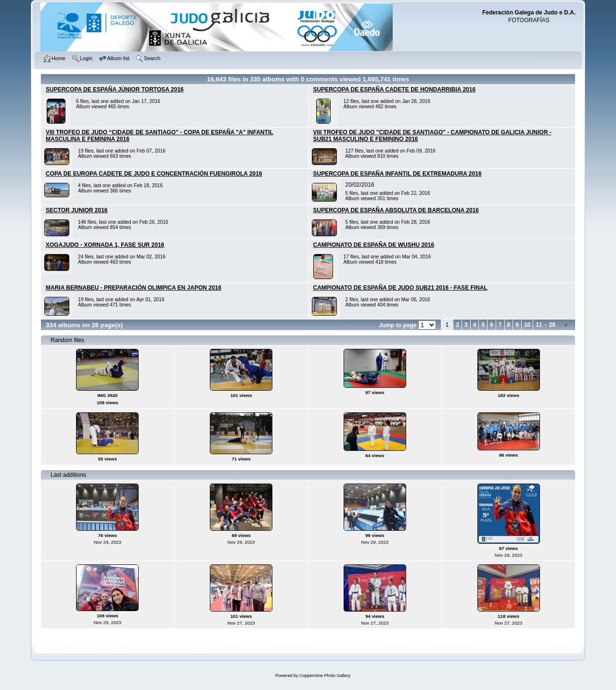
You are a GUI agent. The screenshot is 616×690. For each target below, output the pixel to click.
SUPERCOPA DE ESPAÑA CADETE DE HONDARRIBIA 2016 (395, 89)
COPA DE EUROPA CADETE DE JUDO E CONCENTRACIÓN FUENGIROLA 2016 (154, 174)
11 (539, 325)
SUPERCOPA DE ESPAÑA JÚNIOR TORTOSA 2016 (115, 89)
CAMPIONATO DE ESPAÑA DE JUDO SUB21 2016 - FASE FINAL (400, 288)
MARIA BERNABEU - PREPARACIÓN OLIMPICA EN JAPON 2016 (134, 288)
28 (552, 325)
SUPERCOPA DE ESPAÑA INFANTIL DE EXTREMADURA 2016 (398, 174)
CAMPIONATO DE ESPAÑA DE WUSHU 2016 (374, 245)
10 (527, 325)
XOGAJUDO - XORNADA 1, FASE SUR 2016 (105, 245)
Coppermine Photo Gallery (325, 676)
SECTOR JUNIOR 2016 (77, 210)
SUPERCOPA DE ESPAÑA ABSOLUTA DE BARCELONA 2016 (396, 210)
